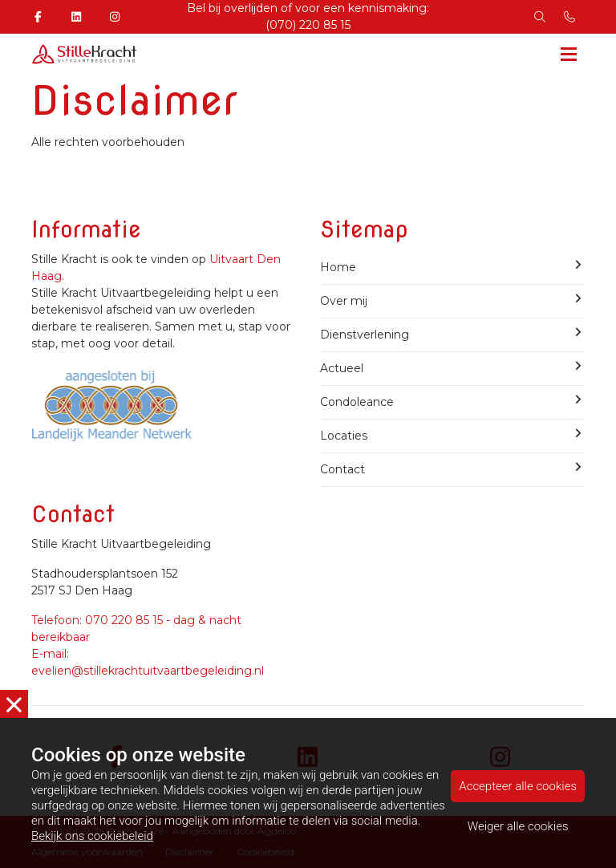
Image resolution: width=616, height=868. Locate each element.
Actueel (452, 368)
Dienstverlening (452, 334)
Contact (452, 469)
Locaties (452, 435)
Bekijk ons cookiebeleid (92, 837)
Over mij (452, 300)
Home (452, 267)
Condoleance (452, 402)
